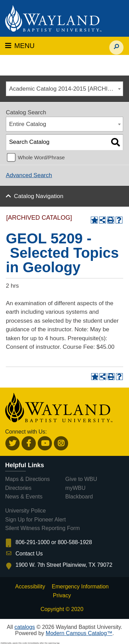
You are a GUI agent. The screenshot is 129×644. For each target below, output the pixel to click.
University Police (25, 511)
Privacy (62, 595)
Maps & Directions (28, 479)
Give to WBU (81, 479)
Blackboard (79, 497)
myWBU (76, 488)
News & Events (24, 497)
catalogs (25, 627)
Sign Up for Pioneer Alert (35, 520)
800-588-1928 (75, 542)
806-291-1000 (33, 542)
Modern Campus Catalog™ (79, 633)
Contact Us (29, 554)
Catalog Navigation (39, 196)
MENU (20, 46)
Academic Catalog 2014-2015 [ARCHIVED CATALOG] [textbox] (66, 89)
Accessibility (30, 586)
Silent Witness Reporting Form (42, 528)
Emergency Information (80, 586)
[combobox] (64, 89)
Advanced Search (29, 175)
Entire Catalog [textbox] (28, 124)
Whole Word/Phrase (41, 157)
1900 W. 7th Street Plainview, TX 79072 (64, 565)
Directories (18, 488)
